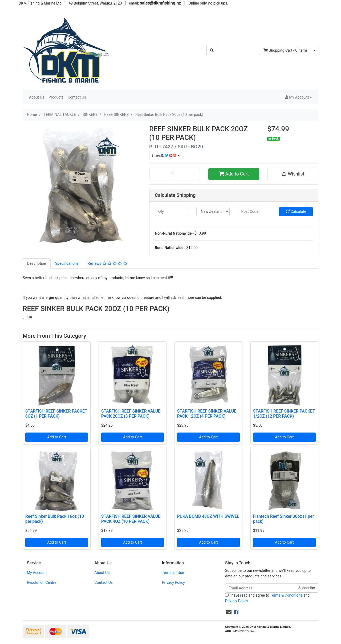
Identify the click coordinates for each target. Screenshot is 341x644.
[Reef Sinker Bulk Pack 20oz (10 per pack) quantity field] (175, 174)
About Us (37, 97)
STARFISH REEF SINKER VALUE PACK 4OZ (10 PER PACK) (131, 519)
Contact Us (77, 97)
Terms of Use (173, 573)
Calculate (296, 211)
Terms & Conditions (286, 595)
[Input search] (165, 50)
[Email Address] (260, 588)
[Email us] (229, 612)
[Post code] (254, 212)
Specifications (67, 263)
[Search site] (212, 50)
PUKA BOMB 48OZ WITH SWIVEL (208, 516)
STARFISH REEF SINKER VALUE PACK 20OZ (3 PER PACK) (131, 414)
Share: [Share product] (164, 156)
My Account (37, 573)
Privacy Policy (173, 582)
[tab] (37, 264)
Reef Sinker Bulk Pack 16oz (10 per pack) (55, 519)
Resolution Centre (42, 582)
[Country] (213, 212)
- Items (286, 50)
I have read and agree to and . (267, 598)
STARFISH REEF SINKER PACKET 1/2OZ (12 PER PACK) (284, 414)
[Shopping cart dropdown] (315, 50)
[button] (299, 97)
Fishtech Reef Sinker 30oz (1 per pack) (283, 519)
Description (37, 263)
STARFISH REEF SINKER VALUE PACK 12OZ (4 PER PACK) (207, 414)
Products (56, 97)
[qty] (172, 212)
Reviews (107, 263)
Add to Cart (234, 174)
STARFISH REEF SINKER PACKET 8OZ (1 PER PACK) (56, 414)
